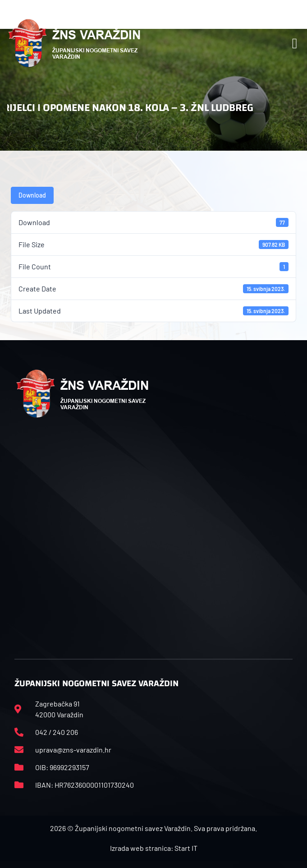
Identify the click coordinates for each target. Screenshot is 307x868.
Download (32, 195)
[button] (295, 43)
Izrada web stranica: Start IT (154, 848)
